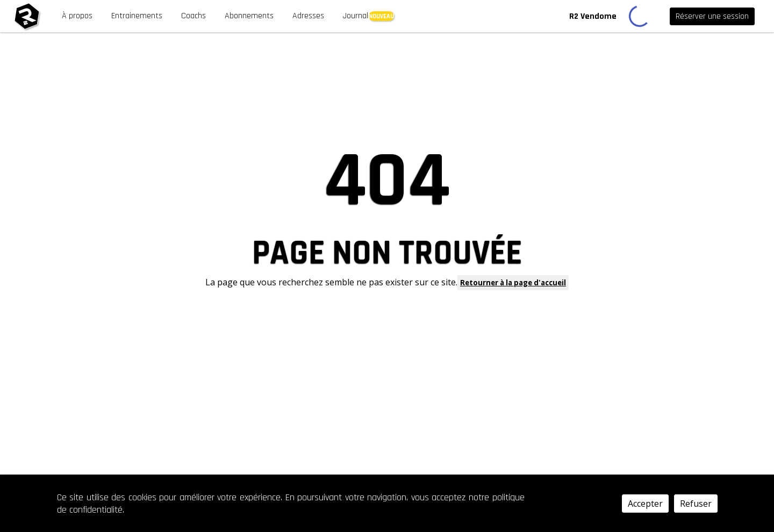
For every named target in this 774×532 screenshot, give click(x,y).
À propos (77, 16)
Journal (356, 16)
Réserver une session (712, 16)
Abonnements (249, 16)
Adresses (308, 16)
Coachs (193, 16)
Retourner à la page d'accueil (513, 283)
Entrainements (137, 16)
